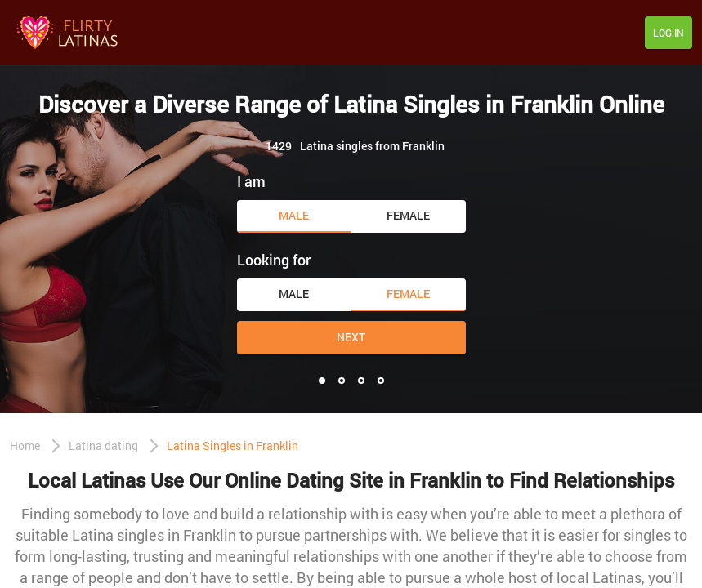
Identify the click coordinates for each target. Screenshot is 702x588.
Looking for (274, 260)
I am (251, 181)
